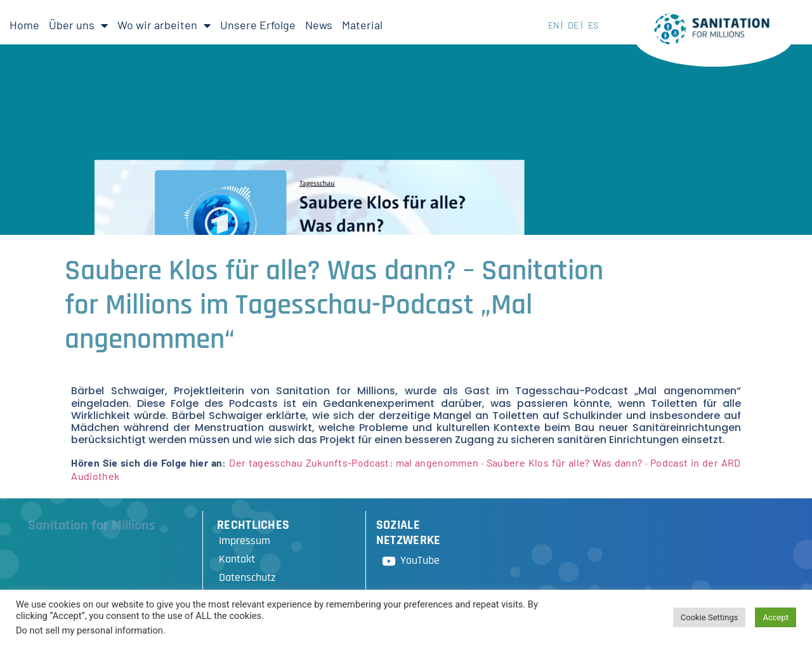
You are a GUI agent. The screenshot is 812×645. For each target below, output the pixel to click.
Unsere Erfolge (258, 25)
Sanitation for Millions (92, 526)
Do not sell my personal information (89, 630)
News (319, 25)
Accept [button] (776, 617)
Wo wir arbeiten (164, 25)
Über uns (78, 25)
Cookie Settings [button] (710, 617)
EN (553, 25)
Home (24, 25)
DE (573, 25)
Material (362, 25)
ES (593, 25)
